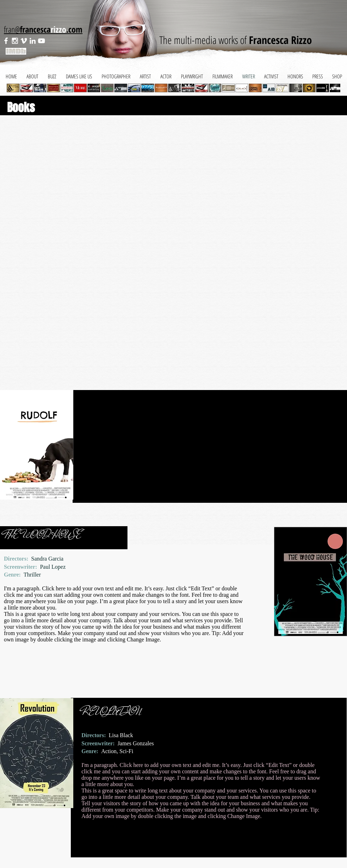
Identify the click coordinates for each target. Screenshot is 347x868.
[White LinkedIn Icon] (33, 41)
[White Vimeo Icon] (24, 41)
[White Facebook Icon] (6, 41)
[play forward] (331, 88)
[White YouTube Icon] (41, 41)
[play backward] (16, 88)
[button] (27, 88)
